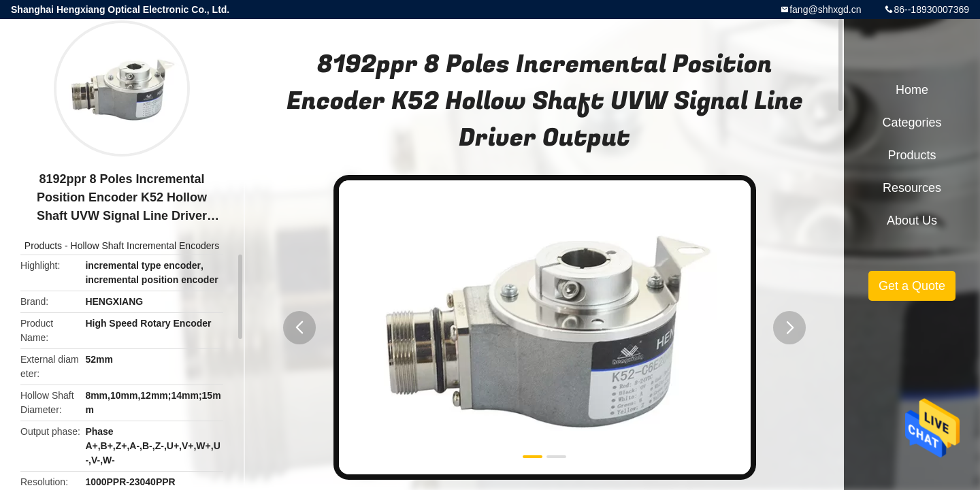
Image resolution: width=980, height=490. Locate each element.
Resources (912, 188)
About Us (912, 220)
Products (43, 246)
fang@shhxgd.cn (825, 10)
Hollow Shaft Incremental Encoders (145, 246)
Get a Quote (912, 286)
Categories (912, 122)
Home (912, 90)
